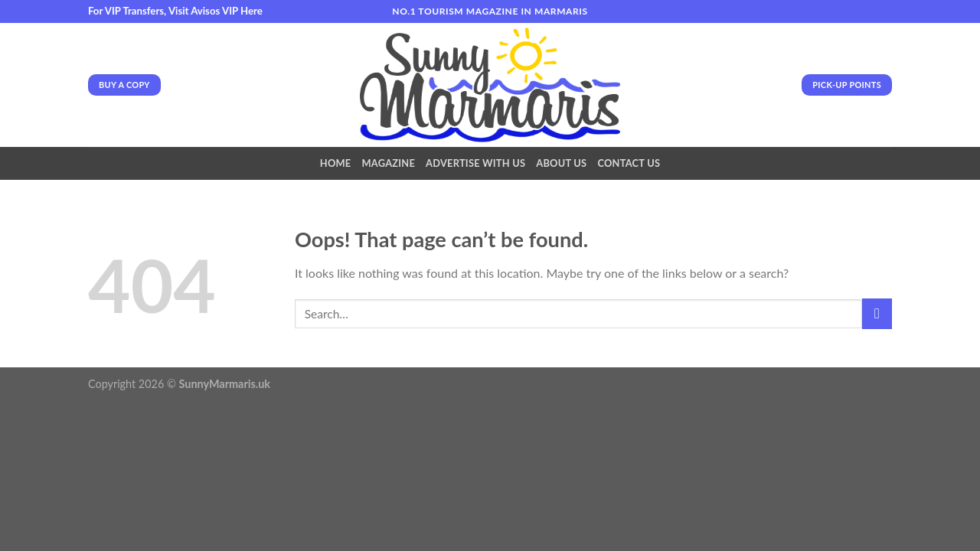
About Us (561, 163)
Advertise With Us (475, 163)
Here (252, 11)
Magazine (388, 163)
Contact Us (629, 163)
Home (336, 163)
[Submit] (877, 313)
